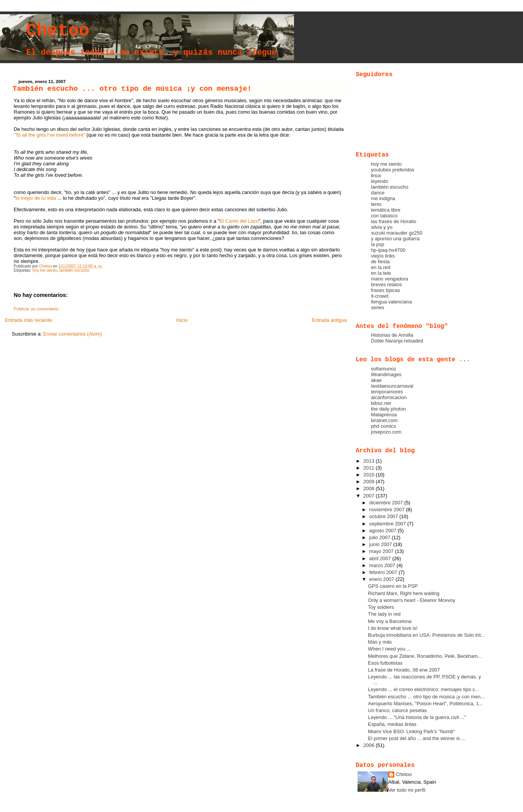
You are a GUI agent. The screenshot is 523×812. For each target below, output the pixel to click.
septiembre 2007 (388, 524)
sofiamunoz (384, 369)
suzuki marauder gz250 (397, 233)
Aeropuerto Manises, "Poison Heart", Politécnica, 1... (425, 704)
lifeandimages (386, 374)
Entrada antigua (329, 320)
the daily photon (388, 409)
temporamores (387, 392)
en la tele (381, 273)
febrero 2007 (384, 572)
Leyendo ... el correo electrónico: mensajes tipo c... (423, 689)
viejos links (383, 256)
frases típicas (386, 290)
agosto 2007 (383, 531)
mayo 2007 (382, 551)
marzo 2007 (383, 565)
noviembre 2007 (387, 510)
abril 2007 (381, 558)
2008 (369, 488)
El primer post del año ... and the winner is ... (417, 738)
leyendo (380, 181)
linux (376, 175)
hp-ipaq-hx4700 (388, 250)
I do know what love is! (393, 628)
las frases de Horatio (394, 221)
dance (378, 193)
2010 (369, 475)
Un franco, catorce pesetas (397, 710)
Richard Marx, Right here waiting (404, 593)
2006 (369, 745)
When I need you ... (389, 649)
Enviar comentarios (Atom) (73, 334)
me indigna (383, 198)
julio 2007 (380, 537)
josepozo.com (386, 432)
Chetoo (58, 31)
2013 (369, 461)
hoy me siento (45, 270)
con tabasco (384, 216)
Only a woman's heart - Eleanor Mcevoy (412, 600)
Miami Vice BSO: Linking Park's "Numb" (411, 731)
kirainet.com (384, 420)
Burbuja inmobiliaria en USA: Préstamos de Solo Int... (426, 635)
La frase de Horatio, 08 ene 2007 (404, 670)
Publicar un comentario (36, 309)
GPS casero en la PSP (393, 586)
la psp (378, 244)
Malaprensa (384, 415)
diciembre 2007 (387, 503)
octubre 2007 (384, 516)
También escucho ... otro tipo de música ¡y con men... (426, 697)
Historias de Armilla (392, 335)
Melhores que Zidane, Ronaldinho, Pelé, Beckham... (425, 656)
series (378, 307)
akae (376, 380)
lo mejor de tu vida (36, 198)
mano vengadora (390, 279)
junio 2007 (381, 544)
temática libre (386, 210)
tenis (376, 204)
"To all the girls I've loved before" (50, 135)
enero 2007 (382, 579)
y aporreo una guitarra (395, 239)
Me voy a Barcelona (390, 621)
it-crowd (380, 296)
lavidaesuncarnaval (392, 386)
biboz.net (381, 403)
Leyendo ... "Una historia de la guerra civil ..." (417, 717)
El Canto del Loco (239, 221)
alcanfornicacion (389, 397)
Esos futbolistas (385, 663)
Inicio (182, 320)
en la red (381, 267)
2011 (369, 468)
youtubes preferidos (393, 170)
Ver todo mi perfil (407, 790)
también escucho (74, 270)
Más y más (380, 642)
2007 (369, 496)
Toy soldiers (381, 607)
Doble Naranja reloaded (397, 341)
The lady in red (384, 614)
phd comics (383, 426)
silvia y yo (382, 227)
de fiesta (380, 262)
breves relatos (387, 285)
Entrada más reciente (29, 320)
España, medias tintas (392, 724)
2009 (369, 482)
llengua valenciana (391, 302)
